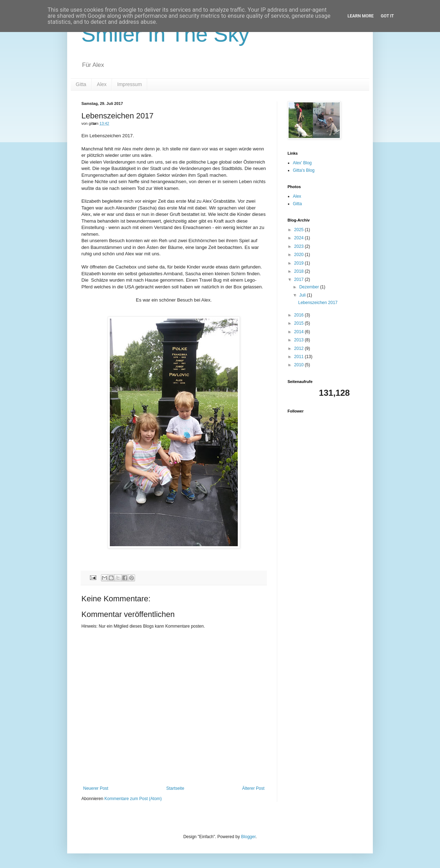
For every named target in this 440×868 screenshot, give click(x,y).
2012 (300, 348)
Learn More (361, 16)
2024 (300, 238)
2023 (300, 246)
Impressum (130, 84)
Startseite (175, 788)
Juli (303, 295)
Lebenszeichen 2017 (318, 303)
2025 (300, 230)
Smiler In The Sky (165, 34)
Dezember (310, 287)
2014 (300, 332)
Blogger (248, 837)
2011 (300, 357)
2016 (300, 315)
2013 (300, 340)
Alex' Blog (302, 163)
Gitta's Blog (304, 170)
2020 (300, 255)
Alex (102, 84)
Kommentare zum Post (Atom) (133, 799)
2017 (300, 279)
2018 (300, 271)
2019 (300, 263)
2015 (300, 323)
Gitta (81, 84)
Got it (387, 16)
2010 (300, 365)
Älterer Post (253, 788)
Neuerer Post (96, 788)
